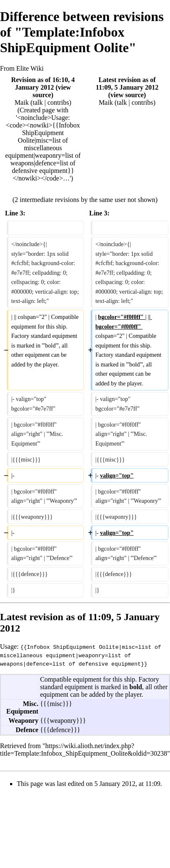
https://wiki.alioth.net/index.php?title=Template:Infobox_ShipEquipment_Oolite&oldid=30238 (84, 749)
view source (127, 95)
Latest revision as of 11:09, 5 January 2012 (127, 84)
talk (38, 102)
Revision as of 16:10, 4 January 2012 (43, 84)
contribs (58, 102)
